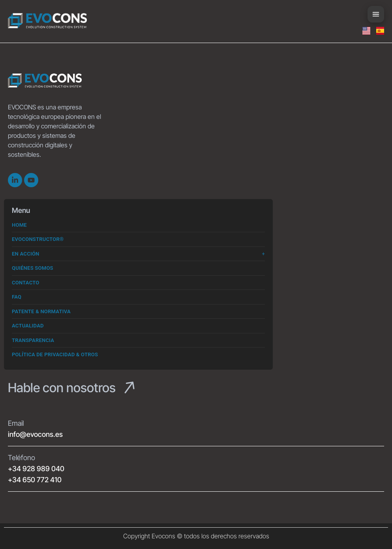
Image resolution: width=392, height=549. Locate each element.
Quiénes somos (33, 268)
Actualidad (28, 326)
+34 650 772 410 (35, 480)
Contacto (26, 283)
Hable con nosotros (62, 388)
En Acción (26, 254)
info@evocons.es (35, 434)
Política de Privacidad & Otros (55, 354)
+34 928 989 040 (36, 469)
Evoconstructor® (38, 239)
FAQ (17, 297)
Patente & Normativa (41, 311)
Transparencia (33, 340)
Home (19, 225)
